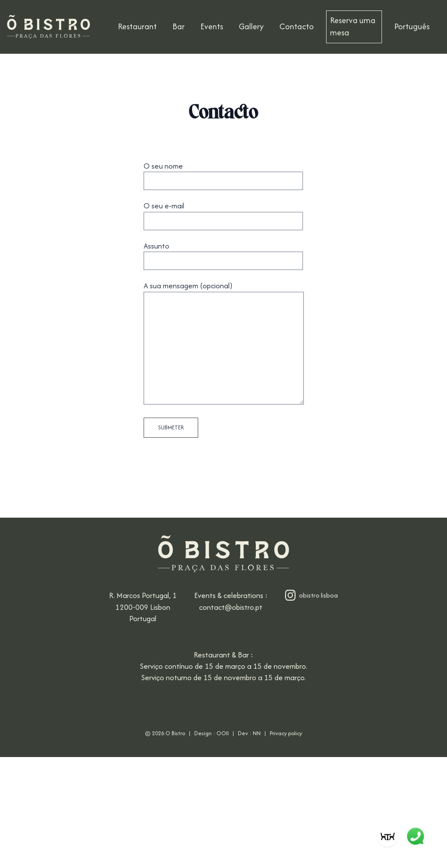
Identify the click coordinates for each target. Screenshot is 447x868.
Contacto (297, 26)
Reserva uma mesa (353, 26)
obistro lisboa (312, 595)
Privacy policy (286, 733)
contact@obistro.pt (231, 607)
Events (212, 26)
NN (257, 733)
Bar (179, 26)
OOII (223, 733)
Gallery (251, 26)
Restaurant (137, 26)
